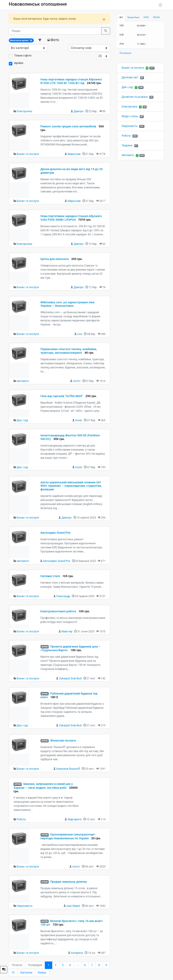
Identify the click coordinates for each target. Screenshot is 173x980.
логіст (77, 381)
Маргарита (74, 819)
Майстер (67, 632)
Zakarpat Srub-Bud (70, 678)
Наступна (26, 973)
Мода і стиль (130, 116)
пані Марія (73, 906)
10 (13, 973)
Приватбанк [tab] (133, 17)
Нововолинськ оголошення (38, 4)
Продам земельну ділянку (69, 882)
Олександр (63, 596)
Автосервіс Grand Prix (56, 533)
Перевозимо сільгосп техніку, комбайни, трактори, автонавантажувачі (69, 351)
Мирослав (74, 154)
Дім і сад (22, 420)
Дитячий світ (130, 77)
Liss (80, 334)
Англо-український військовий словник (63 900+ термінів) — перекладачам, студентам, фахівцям (71, 486)
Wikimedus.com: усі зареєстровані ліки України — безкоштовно (68, 304)
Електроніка (24, 111)
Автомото (23, 381)
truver (79, 420)
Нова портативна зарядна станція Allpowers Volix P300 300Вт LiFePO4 (71, 218)
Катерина (77, 953)
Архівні (19, 63)
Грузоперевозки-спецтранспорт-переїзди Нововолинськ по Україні (68, 836)
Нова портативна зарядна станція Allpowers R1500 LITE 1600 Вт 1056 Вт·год (71, 81)
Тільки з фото (23, 56)
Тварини (127, 145)
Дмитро (79, 111)
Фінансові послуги (63, 740)
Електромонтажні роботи (58, 611)
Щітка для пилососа (55, 259)
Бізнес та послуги (28, 154)
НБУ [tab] (121, 17)
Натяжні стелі (50, 576)
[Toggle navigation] (160, 5)
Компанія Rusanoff (68, 769)
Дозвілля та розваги (135, 97)
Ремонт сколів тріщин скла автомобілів (68, 126)
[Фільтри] (40, 40)
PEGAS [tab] (156, 17)
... (77, 965)
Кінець (42, 973)
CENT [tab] (146, 17)
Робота (21, 819)
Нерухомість (25, 906)
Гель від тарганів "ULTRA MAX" (62, 396)
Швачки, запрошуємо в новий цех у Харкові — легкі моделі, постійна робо (43, 786)
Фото (53, 40)
